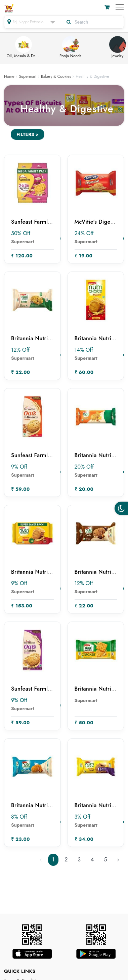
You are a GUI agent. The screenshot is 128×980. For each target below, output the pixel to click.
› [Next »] (118, 860)
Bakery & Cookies (56, 76)
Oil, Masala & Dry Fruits (24, 48)
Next (124, 49)
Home (9, 76)
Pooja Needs (70, 48)
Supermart (28, 76)
